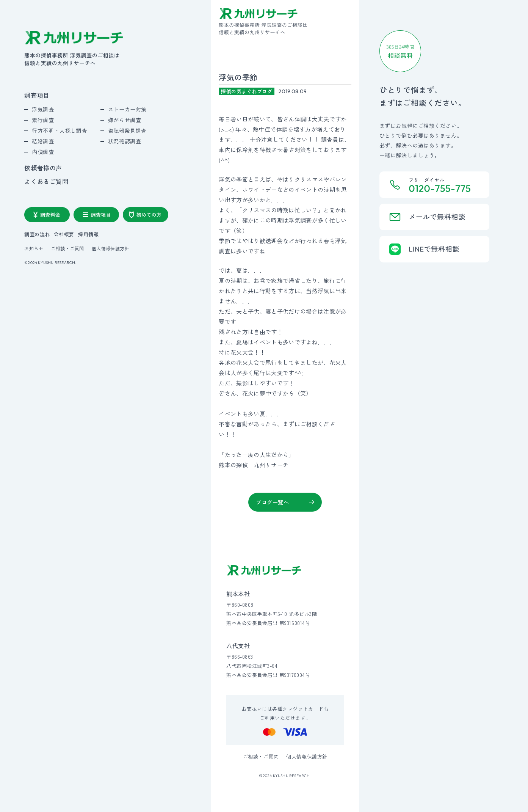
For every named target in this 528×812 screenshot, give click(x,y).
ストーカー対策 (127, 109)
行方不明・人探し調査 (60, 130)
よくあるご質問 (46, 181)
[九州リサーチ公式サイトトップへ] (264, 570)
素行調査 (43, 120)
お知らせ (34, 248)
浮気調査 (43, 109)
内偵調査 (43, 152)
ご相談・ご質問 (67, 248)
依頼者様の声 (43, 168)
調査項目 (37, 95)
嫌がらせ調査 (125, 120)
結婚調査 (43, 141)
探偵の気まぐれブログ (247, 91)
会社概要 (64, 234)
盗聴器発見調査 (127, 130)
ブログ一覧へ (272, 502)
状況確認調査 (125, 141)
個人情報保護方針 (111, 248)
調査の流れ (37, 234)
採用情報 (88, 234)
